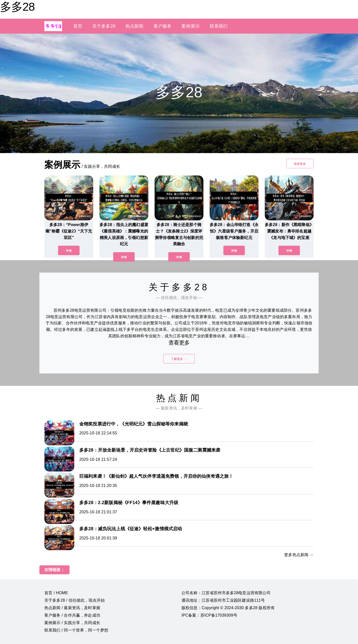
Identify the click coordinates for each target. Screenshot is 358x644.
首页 (78, 26)
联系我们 (219, 26)
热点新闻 (134, 26)
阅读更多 (300, 164)
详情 (69, 251)
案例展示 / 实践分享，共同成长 (72, 623)
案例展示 (191, 26)
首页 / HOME (56, 593)
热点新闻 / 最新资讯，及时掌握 (72, 608)
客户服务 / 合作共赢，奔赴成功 (72, 615)
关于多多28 (104, 26)
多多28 (17, 7)
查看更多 (179, 343)
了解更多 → (179, 359)
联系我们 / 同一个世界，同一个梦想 (76, 630)
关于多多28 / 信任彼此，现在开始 (75, 600)
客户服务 (163, 26)
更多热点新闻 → (299, 555)
